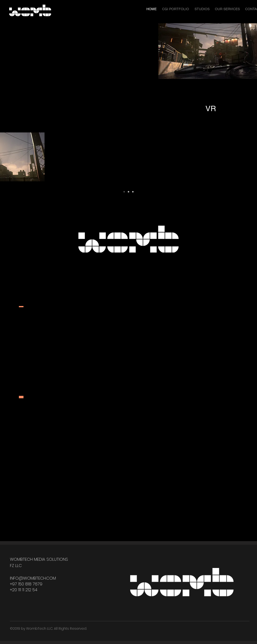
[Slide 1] (124, 192)
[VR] (211, 109)
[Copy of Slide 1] (128, 192)
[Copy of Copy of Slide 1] (133, 192)
